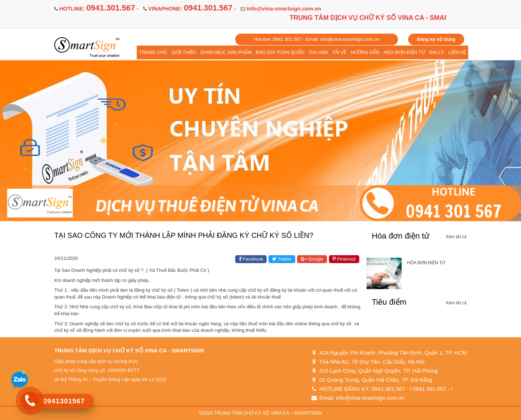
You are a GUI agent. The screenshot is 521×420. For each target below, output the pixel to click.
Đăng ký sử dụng (436, 39)
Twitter (282, 259)
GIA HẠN (318, 52)
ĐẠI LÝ (437, 52)
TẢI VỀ (339, 52)
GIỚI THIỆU (184, 52)
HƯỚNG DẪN (365, 52)
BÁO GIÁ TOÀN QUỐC (280, 52)
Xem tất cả (456, 237)
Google (312, 259)
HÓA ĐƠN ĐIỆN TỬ (404, 52)
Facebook (251, 259)
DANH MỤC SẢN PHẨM (226, 52)
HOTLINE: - (99, 8)
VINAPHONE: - (192, 8)
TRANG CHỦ (153, 52)
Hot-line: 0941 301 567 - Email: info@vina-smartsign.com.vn (317, 39)
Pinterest (344, 259)
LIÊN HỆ (457, 52)
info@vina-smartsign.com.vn (284, 8)
